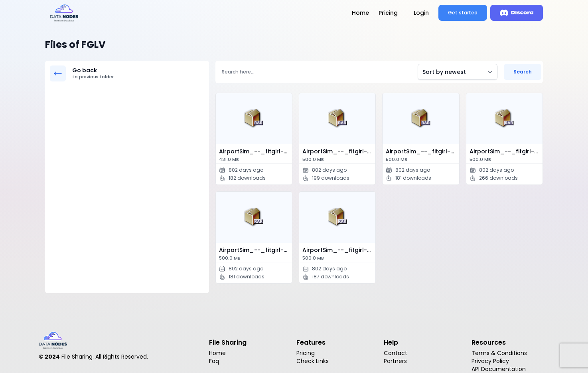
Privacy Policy (490, 361)
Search (523, 72)
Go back (138, 73)
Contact (396, 353)
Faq (214, 361)
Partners (395, 361)
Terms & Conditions (499, 353)
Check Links (313, 361)
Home (360, 13)
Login (421, 13)
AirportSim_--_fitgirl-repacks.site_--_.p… (256, 155)
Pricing (388, 13)
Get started (463, 13)
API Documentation (499, 369)
